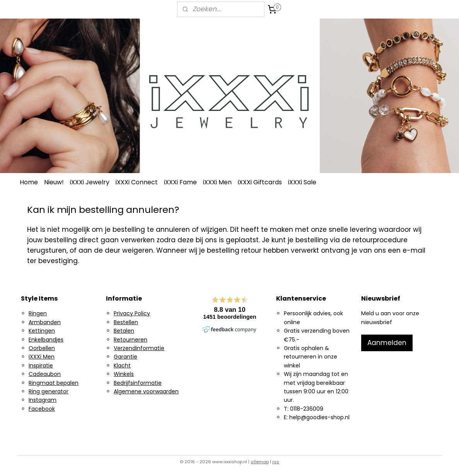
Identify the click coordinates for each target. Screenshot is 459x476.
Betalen (124, 331)
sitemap (260, 462)
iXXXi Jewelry (90, 182)
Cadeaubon (45, 374)
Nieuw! (54, 182)
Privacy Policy (132, 313)
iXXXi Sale (302, 182)
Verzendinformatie (139, 348)
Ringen (38, 313)
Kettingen (42, 331)
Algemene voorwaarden (146, 391)
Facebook (42, 409)
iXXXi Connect (137, 182)
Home (29, 182)
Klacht (122, 365)
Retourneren (131, 340)
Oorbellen (42, 348)
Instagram (43, 400)
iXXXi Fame (180, 182)
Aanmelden (387, 343)
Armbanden (45, 322)
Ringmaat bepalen (54, 383)
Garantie (125, 357)
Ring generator (49, 391)
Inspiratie (41, 365)
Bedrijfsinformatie (138, 383)
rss (276, 462)
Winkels (124, 374)
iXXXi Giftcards (260, 182)
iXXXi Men (217, 182)
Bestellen (126, 322)
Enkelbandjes (46, 340)
